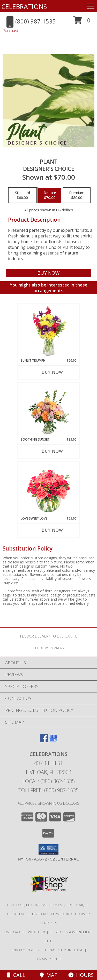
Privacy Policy (25, 950)
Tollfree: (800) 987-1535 (48, 790)
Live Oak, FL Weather (25, 932)
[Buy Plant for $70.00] (48, 273)
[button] (82, 22)
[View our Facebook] (44, 741)
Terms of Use (49, 959)
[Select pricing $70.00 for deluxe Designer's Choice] (50, 195)
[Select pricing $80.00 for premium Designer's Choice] (77, 195)
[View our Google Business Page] (53, 741)
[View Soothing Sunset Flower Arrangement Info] (48, 410)
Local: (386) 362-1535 (49, 781)
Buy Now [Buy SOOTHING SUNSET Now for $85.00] (52, 451)
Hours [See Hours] (81, 975)
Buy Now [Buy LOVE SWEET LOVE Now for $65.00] (52, 530)
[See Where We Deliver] (49, 648)
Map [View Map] (49, 975)
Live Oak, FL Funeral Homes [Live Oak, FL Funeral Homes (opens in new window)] (35, 905)
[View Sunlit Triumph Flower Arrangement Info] (48, 331)
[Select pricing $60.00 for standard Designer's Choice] (23, 195)
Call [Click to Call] (16, 975)
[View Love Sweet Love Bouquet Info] (48, 489)
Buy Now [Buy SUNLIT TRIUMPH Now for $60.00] (52, 372)
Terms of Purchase (64, 950)
